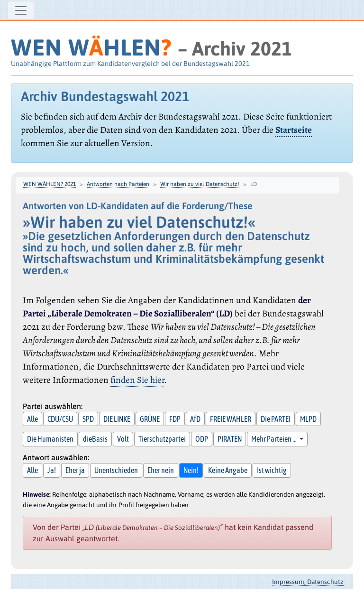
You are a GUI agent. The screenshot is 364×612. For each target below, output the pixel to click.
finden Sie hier (137, 380)
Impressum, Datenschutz (308, 582)
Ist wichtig (272, 470)
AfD (195, 419)
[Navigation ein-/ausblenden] (21, 10)
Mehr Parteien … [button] (274, 439)
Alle (32, 419)
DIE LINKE (117, 419)
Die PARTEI (276, 419)
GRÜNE (150, 419)
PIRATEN (230, 439)
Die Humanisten (50, 439)
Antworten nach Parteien (118, 184)
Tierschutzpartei (162, 439)
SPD (88, 419)
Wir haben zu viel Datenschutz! (200, 184)
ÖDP (202, 439)
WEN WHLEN (91, 47)
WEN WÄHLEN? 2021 (50, 184)
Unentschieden (116, 470)
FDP (175, 419)
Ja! (52, 470)
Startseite (294, 130)
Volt (123, 439)
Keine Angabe (228, 470)
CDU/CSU (60, 419)
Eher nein (161, 470)
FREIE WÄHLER (231, 419)
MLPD (308, 419)
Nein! (191, 470)
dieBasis (95, 439)
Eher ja (75, 470)
